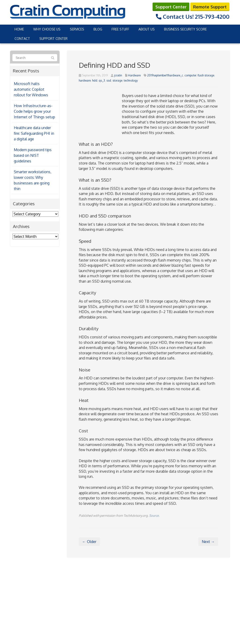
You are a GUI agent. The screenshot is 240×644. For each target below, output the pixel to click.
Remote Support (210, 7)
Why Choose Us (47, 29)
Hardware (134, 75)
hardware (85, 80)
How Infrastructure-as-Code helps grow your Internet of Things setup (34, 111)
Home (19, 29)
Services (77, 29)
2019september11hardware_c (165, 75)
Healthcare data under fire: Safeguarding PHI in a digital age (34, 133)
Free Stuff (120, 29)
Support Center (171, 7)
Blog (98, 29)
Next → (208, 541)
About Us (147, 29)
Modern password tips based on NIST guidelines (33, 155)
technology (131, 80)
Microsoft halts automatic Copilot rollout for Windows (31, 89)
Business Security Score (185, 29)
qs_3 (102, 80)
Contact (22, 38)
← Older (89, 541)
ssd (109, 80)
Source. (154, 515)
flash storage (206, 75)
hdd (95, 80)
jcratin (118, 75)
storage (117, 80)
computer (190, 75)
